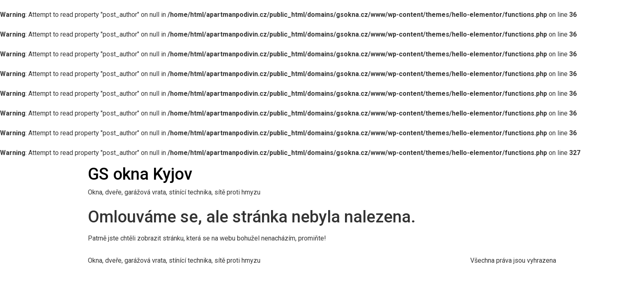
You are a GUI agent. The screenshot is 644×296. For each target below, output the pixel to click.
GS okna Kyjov (140, 174)
